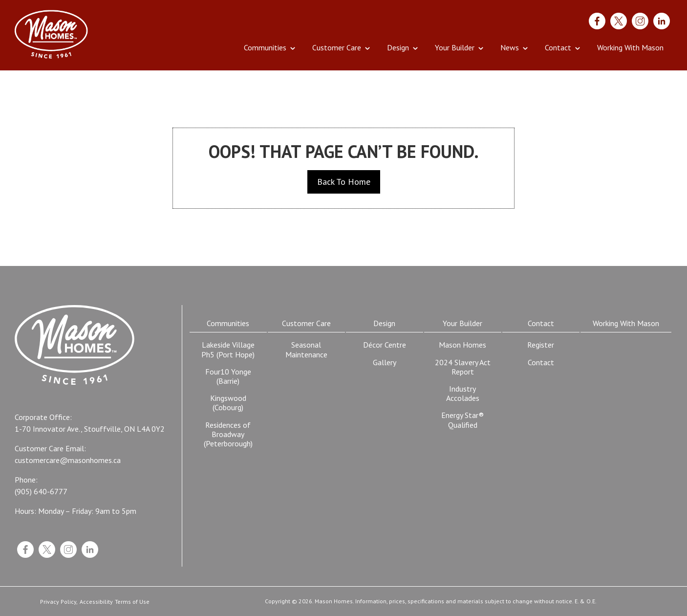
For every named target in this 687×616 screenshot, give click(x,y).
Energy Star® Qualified (462, 420)
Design (398, 47)
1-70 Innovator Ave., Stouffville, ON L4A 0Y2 (90, 429)
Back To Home (344, 182)
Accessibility (96, 602)
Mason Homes (462, 345)
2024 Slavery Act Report (463, 367)
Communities (265, 47)
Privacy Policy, (59, 602)
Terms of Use (132, 602)
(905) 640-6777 (41, 492)
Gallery (385, 362)
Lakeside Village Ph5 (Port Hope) (228, 349)
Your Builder (455, 47)
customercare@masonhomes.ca (68, 460)
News (510, 47)
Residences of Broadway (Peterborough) (228, 434)
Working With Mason (630, 47)
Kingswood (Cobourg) (228, 403)
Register (541, 345)
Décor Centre (385, 345)
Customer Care (337, 47)
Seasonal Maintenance (306, 349)
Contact (558, 47)
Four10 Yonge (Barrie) (228, 376)
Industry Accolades (463, 393)
